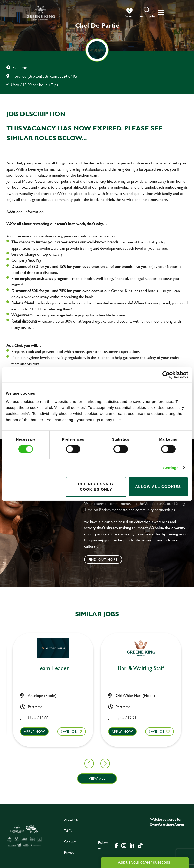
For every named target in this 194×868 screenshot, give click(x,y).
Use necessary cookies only (96, 486)
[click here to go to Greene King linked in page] (132, 845)
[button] (147, 13)
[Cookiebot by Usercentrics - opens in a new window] (166, 375)
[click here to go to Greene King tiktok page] (140, 845)
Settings (171, 468)
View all (97, 778)
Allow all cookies (158, 487)
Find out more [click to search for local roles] (103, 559)
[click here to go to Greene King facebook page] (116, 845)
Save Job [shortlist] (25, 731)
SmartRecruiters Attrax (167, 825)
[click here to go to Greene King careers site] (25, 836)
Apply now (78, 731)
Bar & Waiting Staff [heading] (97, 668)
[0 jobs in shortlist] (129, 13)
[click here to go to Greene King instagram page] (124, 845)
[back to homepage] (41, 13)
